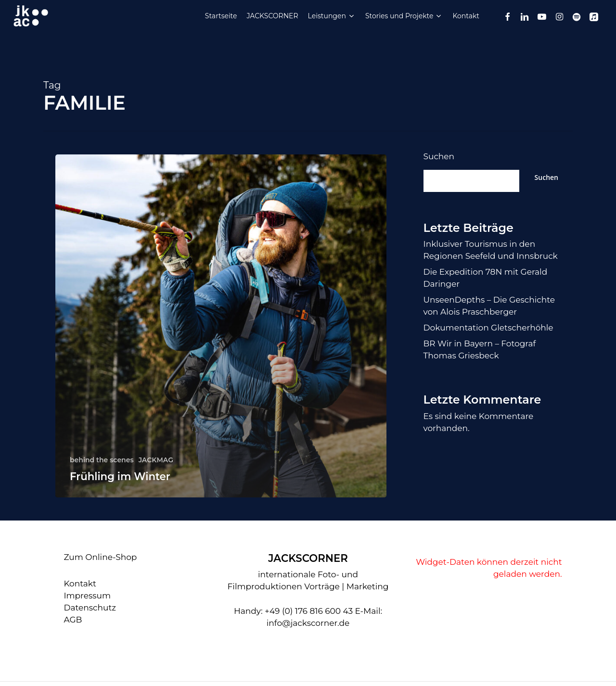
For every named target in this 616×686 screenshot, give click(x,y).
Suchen (439, 156)
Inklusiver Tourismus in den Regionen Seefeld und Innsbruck (491, 250)
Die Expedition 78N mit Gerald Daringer (486, 278)
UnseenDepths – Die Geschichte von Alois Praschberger (489, 306)
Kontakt (80, 584)
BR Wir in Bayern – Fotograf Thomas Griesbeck (480, 349)
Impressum (87, 596)
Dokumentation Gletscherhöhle (488, 328)
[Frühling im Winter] (221, 326)
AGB (73, 620)
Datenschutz (90, 608)
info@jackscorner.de (308, 623)
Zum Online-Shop (100, 557)
